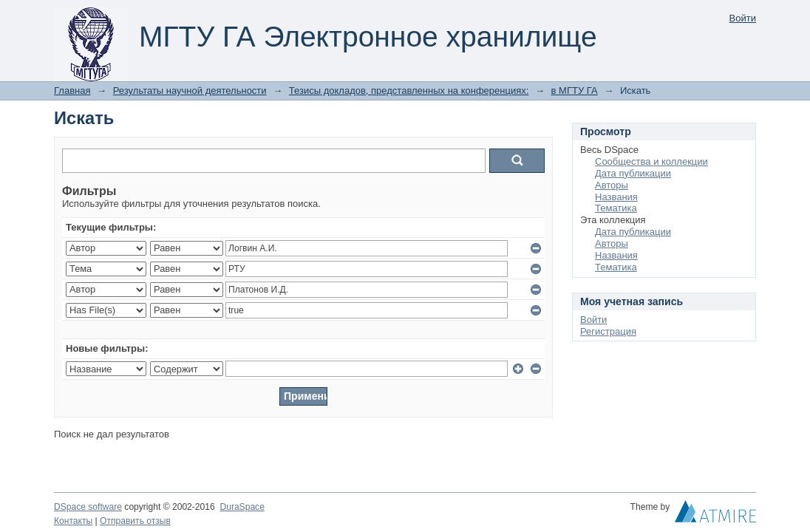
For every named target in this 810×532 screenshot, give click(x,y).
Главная (72, 91)
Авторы (612, 185)
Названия (616, 197)
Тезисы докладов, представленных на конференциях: (409, 91)
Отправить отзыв (135, 521)
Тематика (616, 208)
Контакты (73, 521)
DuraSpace (242, 507)
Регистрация (608, 331)
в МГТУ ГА (575, 91)
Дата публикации (633, 173)
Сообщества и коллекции (651, 161)
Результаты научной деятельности (190, 91)
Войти (743, 18)
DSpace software (88, 507)
